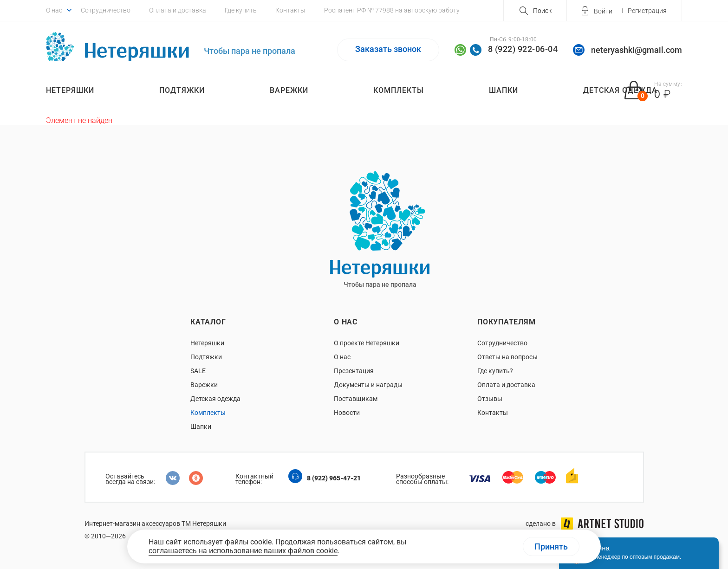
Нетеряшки (70, 90)
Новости (347, 413)
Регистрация (647, 11)
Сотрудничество (106, 10)
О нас (54, 10)
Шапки (504, 90)
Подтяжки (182, 90)
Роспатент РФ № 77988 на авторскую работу (392, 10)
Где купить (241, 10)
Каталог (208, 322)
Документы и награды (368, 385)
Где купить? (495, 371)
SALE (198, 371)
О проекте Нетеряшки (367, 343)
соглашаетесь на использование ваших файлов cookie (243, 551)
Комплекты (399, 90)
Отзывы (490, 399)
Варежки (289, 90)
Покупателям (506, 322)
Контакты (290, 10)
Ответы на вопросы (507, 357)
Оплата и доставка (178, 10)
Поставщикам (356, 399)
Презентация (354, 371)
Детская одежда (215, 399)
